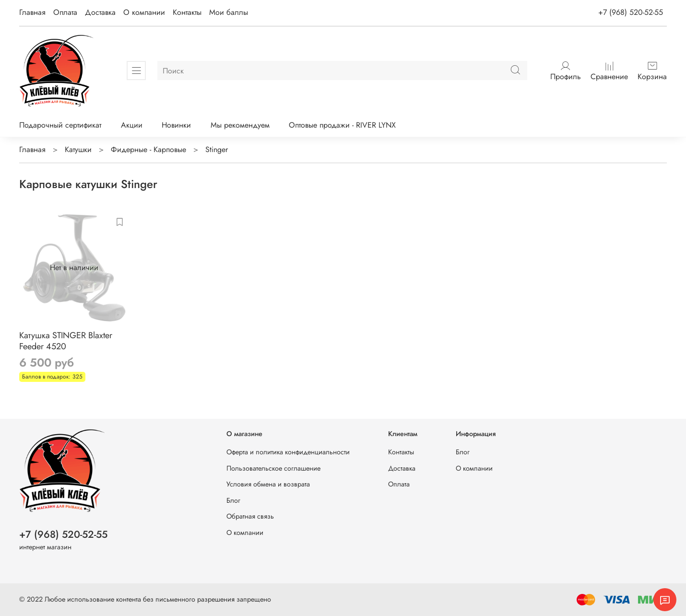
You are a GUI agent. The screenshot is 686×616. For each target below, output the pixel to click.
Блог (233, 500)
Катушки (78, 149)
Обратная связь (250, 516)
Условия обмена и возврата (268, 484)
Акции (132, 125)
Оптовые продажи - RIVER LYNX (342, 125)
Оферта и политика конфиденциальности (288, 452)
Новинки (176, 125)
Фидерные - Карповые (148, 149)
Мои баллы (229, 12)
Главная (32, 12)
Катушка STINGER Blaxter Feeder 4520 (66, 341)
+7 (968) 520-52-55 (631, 12)
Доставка (100, 12)
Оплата (65, 12)
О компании (144, 12)
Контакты (187, 12)
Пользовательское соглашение (273, 468)
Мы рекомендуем (240, 125)
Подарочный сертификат (60, 125)
